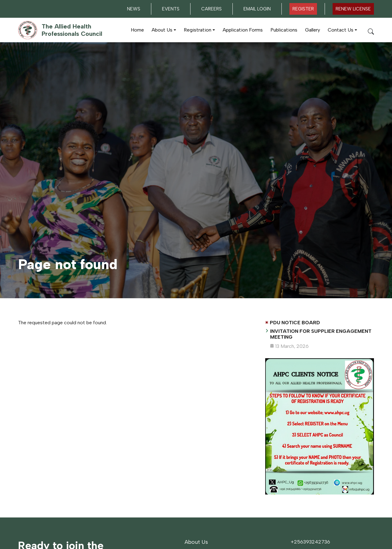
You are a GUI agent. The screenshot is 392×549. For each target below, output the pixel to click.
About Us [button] (162, 30)
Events (171, 9)
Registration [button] (198, 30)
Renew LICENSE (353, 9)
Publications (284, 30)
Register (303, 9)
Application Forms (243, 30)
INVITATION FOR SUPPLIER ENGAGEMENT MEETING (321, 334)
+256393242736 (310, 542)
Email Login (257, 9)
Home (137, 30)
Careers (211, 9)
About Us (196, 542)
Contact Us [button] (341, 30)
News (134, 9)
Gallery (313, 30)
